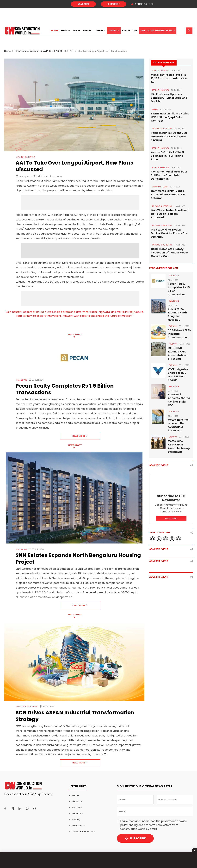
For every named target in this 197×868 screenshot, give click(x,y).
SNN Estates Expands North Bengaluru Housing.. (177, 314)
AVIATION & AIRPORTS (55, 51)
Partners (77, 807)
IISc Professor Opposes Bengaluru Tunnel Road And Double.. (169, 98)
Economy (173, 326)
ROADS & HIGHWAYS (160, 71)
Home (55, 31)
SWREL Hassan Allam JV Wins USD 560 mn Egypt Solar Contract (170, 117)
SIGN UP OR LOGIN (143, 4)
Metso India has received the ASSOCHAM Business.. (178, 425)
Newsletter (78, 825)
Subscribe (114, 4)
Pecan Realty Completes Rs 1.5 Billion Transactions (179, 289)
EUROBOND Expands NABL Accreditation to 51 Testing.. (179, 353)
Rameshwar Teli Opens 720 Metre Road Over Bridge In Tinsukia (169, 137)
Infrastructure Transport (27, 51)
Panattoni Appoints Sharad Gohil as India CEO (179, 400)
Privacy (76, 819)
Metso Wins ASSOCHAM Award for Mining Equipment (179, 446)
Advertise (83, 4)
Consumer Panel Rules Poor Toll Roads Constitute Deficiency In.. (169, 175)
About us (77, 801)
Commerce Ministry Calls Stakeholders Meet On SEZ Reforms (168, 195)
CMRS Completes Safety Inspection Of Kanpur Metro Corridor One (169, 253)
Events (87, 31)
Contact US (130, 31)
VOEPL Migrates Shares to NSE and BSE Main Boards (178, 375)
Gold (76, 31)
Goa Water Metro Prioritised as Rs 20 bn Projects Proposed (170, 214)
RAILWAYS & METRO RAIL (162, 129)
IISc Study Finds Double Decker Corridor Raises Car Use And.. (169, 233)
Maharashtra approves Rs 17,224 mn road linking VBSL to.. (169, 79)
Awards (114, 31)
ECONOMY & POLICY (160, 187)
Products (173, 344)
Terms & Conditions (83, 832)
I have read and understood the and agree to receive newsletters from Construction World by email (153, 825)
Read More (80, 436)
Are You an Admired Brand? (158, 31)
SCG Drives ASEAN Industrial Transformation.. (180, 334)
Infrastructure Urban (27, 707)
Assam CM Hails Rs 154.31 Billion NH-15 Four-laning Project (167, 156)
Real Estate (22, 380)
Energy (155, 109)
